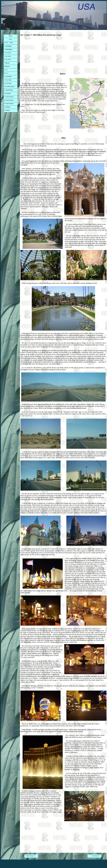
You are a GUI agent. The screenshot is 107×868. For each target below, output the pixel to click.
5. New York (7, 56)
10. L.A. (6, 73)
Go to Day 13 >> (96, 856)
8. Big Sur (7, 66)
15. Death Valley (8, 90)
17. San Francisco (9, 97)
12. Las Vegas (8, 80)
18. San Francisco (9, 100)
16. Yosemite (7, 93)
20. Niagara (7, 107)
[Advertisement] (63, 55)
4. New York (7, 53)
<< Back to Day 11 (30, 856)
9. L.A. (6, 70)
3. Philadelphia (8, 49)
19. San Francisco (9, 104)
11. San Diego (8, 76)
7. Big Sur (7, 63)
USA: (10, 39)
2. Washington (8, 46)
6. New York (7, 60)
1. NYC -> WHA (9, 43)
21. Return (7, 110)
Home (10, 36)
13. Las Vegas (8, 83)
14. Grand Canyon (9, 87)
